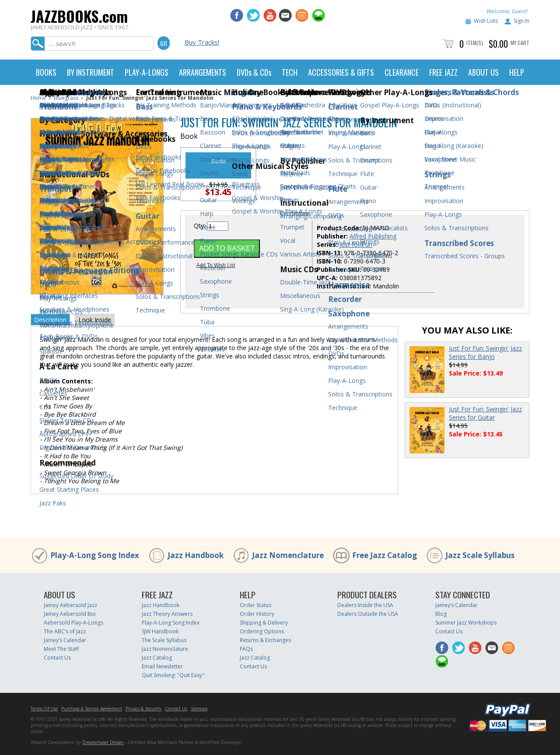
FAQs (246, 649)
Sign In (521, 21)
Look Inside (95, 320)
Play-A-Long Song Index (95, 555)
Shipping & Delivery (264, 623)
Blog (441, 614)
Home (38, 98)
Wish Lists (486, 21)
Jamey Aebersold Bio (70, 614)
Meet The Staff (61, 649)
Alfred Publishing (373, 236)
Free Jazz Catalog (385, 555)
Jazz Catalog (157, 658)
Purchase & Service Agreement (92, 709)
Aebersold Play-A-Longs (73, 623)
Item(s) (475, 43)
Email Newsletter (162, 666)
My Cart (520, 43)
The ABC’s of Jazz (65, 631)
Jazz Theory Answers (167, 614)
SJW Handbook (160, 631)
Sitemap (199, 709)
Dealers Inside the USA (365, 605)
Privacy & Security (143, 709)
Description (50, 320)
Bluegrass (66, 98)
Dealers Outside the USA (368, 614)
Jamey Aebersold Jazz (70, 605)
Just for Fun (356, 244)
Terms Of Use (44, 709)
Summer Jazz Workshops (466, 623)
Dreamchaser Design (103, 742)
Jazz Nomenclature (288, 555)
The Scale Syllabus (164, 640)
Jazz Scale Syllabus (480, 555)
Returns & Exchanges (265, 640)
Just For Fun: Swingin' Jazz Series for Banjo (485, 352)
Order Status (255, 605)
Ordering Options (262, 631)
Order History (257, 614)
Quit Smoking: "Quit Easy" (173, 675)
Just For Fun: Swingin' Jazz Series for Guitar (485, 413)
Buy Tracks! (202, 42)
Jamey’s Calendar (65, 640)
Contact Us (57, 658)
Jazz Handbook (196, 555)
